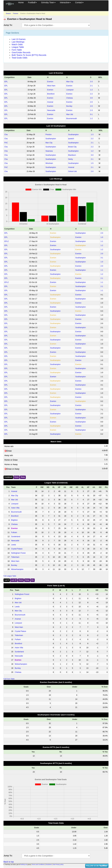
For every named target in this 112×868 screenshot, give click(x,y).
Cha (6, 135)
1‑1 (102, 241)
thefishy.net (24, 865)
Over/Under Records (21, 52)
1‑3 (92, 135)
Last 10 (14, 580)
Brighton (14, 520)
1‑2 (91, 90)
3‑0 (91, 98)
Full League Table (10, 576)
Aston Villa (15, 508)
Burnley (69, 106)
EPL (6, 82)
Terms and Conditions (38, 865)
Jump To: (8, 25)
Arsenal (50, 102)
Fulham (14, 532)
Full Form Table (9, 679)
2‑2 (91, 94)
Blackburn (72, 155)
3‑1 (102, 258)
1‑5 (92, 163)
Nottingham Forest (18, 553)
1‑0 (102, 237)
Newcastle (51, 110)
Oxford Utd (72, 171)
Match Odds (17, 44)
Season (8, 13)
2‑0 (91, 102)
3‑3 (91, 82)
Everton (50, 82)
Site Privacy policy (58, 865)
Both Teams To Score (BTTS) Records (29, 55)
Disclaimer (49, 865)
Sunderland (16, 537)
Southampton (73, 135)
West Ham (51, 86)
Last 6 (7, 580)
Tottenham (15, 557)
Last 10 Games (19, 39)
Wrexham (49, 163)
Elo (33, 580)
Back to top (9, 862)
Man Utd (70, 114)
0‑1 (91, 114)
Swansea (49, 151)
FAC (6, 143)
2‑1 (91, 86)
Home (21, 2)
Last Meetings (18, 42)
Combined (8, 477)
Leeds (13, 545)
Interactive (65, 2)
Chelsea (70, 98)
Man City (70, 82)
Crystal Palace (17, 549)
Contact (79, 2)
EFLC (7, 241)
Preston (48, 135)
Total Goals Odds (19, 58)
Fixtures (16, 13)
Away (23, 477)
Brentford (51, 94)
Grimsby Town (48, 2)
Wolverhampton (17, 569)
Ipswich (71, 139)
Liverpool (70, 90)
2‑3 (91, 110)
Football (32, 2)
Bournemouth (72, 119)
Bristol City (72, 147)
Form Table (17, 50)
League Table (18, 47)
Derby (71, 159)
